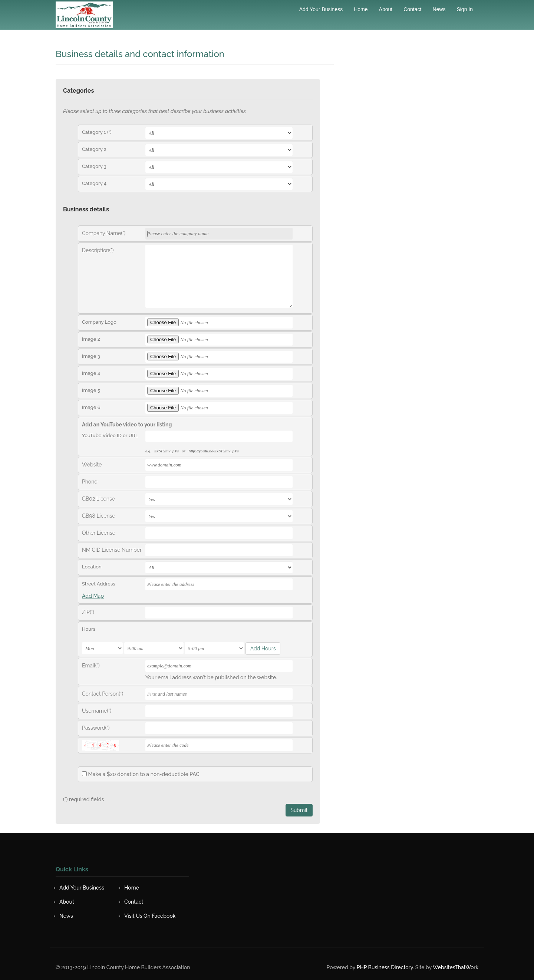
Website (92, 465)
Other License (99, 533)
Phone (90, 482)
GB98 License (99, 516)
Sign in (465, 9)
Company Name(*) (104, 233)
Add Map (93, 596)
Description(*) (98, 250)
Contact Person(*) (103, 694)
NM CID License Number (112, 550)
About (386, 9)
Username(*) (97, 711)
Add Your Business (321, 9)
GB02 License (98, 499)
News (439, 9)
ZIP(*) (88, 612)
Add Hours (263, 649)
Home (361, 9)
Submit (299, 810)
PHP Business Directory (385, 967)
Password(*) (96, 728)
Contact (412, 9)
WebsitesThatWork (456, 967)
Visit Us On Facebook (150, 916)
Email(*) (91, 666)
